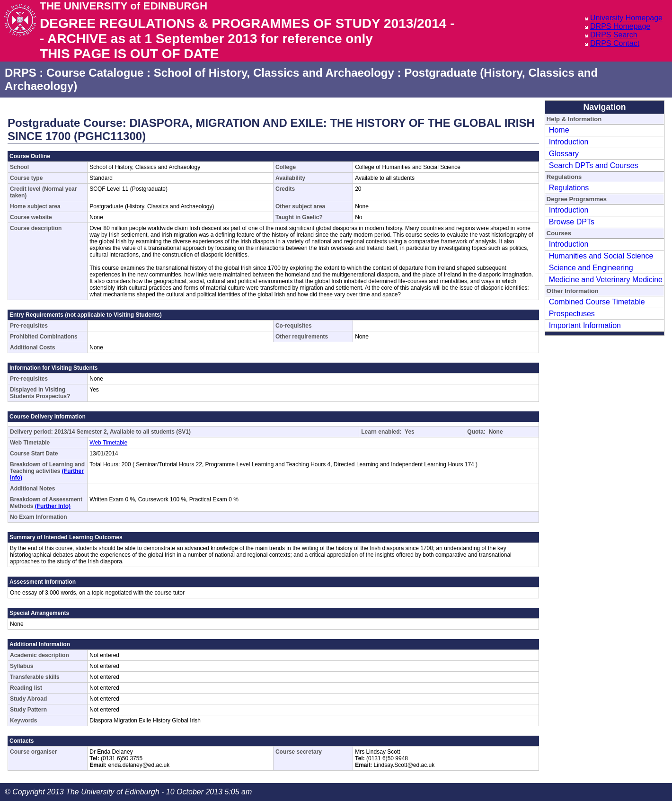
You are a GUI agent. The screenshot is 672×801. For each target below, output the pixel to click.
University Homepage (626, 18)
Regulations (569, 188)
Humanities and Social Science (601, 256)
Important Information (585, 325)
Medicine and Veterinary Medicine (606, 280)
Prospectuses (572, 314)
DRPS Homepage (620, 26)
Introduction (569, 142)
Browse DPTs (572, 222)
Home (559, 130)
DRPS (21, 73)
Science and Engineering (591, 268)
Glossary (564, 154)
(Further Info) (53, 506)
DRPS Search (614, 35)
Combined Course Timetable (597, 302)
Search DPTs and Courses (594, 165)
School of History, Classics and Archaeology (274, 73)
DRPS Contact (615, 43)
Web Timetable (108, 443)
